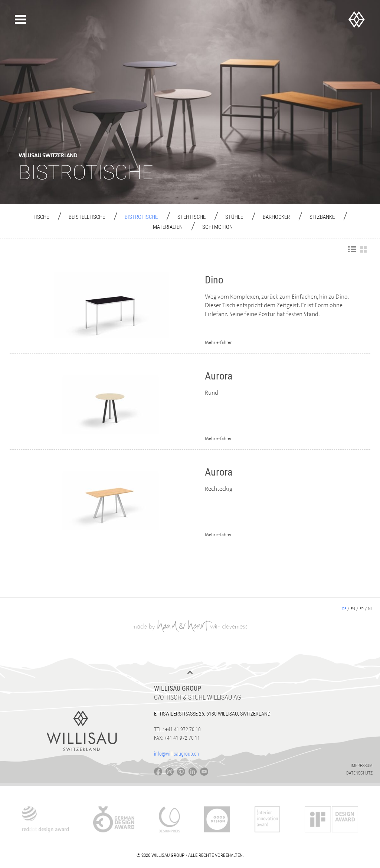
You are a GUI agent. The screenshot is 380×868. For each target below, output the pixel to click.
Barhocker (276, 217)
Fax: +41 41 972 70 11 (177, 738)
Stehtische (191, 217)
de (344, 609)
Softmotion (217, 227)
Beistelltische (87, 217)
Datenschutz (359, 773)
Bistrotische (141, 217)
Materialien (168, 227)
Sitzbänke (322, 217)
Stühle (234, 217)
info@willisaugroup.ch (176, 754)
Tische (41, 217)
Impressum (362, 766)
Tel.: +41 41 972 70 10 (177, 729)
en (353, 609)
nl (370, 609)
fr (362, 609)
